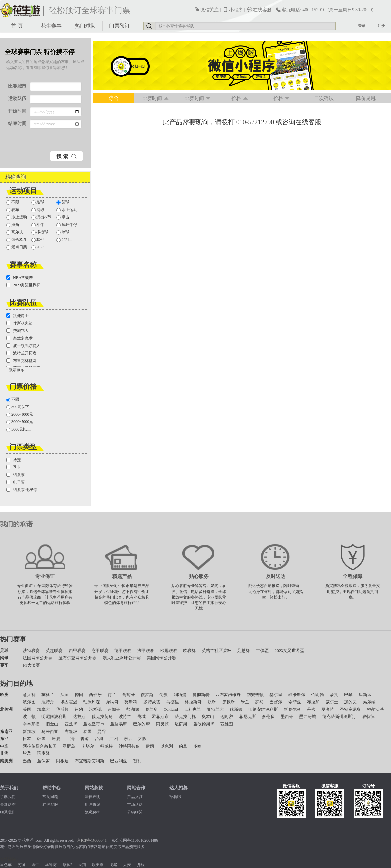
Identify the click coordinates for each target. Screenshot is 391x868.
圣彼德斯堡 (204, 724)
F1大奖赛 (31, 665)
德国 (79, 695)
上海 (70, 739)
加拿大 (43, 709)
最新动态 (8, 805)
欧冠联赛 (169, 650)
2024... (64, 240)
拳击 (63, 217)
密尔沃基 (375, 709)
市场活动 (135, 805)
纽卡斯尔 (297, 695)
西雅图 (227, 724)
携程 (141, 865)
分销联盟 (135, 812)
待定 (14, 460)
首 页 (17, 26)
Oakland (171, 709)
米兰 (245, 702)
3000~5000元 (20, 422)
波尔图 (29, 702)
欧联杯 (189, 650)
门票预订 (120, 26)
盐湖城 (133, 709)
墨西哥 (287, 716)
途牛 (35, 865)
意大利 (29, 695)
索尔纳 (369, 702)
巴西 (27, 761)
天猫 (82, 865)
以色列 (167, 746)
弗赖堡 (229, 702)
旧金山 (52, 724)
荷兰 (112, 695)
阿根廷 (62, 761)
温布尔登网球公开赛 (77, 658)
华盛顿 (62, 709)
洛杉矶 (95, 709)
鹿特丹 (48, 702)
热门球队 (85, 26)
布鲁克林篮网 (21, 361)
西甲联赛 (77, 650)
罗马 (259, 702)
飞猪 (113, 865)
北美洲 (6, 709)
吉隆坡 (71, 731)
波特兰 (125, 716)
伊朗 (150, 746)
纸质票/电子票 (22, 490)
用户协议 (93, 805)
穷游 (22, 865)
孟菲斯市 (160, 716)
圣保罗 (43, 761)
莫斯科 (131, 702)
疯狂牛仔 (67, 225)
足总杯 (244, 650)
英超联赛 (54, 650)
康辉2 (67, 865)
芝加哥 (114, 709)
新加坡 (29, 731)
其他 (38, 240)
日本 (27, 739)
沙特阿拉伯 (129, 746)
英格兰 (48, 695)
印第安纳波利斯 (263, 709)
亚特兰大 (215, 709)
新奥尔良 (292, 709)
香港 (85, 739)
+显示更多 (15, 370)
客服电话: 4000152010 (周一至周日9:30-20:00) (325, 10)
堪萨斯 (181, 724)
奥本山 (208, 716)
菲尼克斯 (248, 716)
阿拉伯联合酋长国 (40, 746)
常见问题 (50, 797)
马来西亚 (50, 731)
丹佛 (311, 709)
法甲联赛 (146, 650)
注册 (381, 26)
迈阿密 (227, 716)
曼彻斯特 (201, 695)
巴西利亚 (119, 761)
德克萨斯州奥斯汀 (339, 716)
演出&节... (43, 217)
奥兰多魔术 (19, 338)
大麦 (127, 865)
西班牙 (95, 695)
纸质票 (15, 475)
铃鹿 (56, 739)
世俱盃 (262, 650)
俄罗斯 (147, 695)
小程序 (233, 10)
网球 (38, 210)
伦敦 (164, 695)
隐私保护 (93, 812)
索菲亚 (295, 702)
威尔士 (332, 702)
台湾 (99, 739)
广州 (114, 739)
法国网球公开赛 (38, 658)
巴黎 (348, 695)
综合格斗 (17, 240)
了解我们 (8, 797)
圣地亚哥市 (94, 724)
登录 (362, 26)
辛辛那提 (31, 724)
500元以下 (18, 407)
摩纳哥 (112, 702)
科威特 (106, 746)
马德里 (173, 702)
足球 (38, 202)
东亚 (4, 739)
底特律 (368, 716)
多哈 (197, 746)
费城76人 (17, 331)
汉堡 (212, 702)
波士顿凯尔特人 (23, 346)
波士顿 (29, 716)
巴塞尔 (276, 702)
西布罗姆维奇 (228, 695)
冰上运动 (17, 217)
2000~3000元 (20, 414)
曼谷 (102, 731)
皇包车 (6, 865)
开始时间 (17, 111)
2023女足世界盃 (290, 650)
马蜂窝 (51, 865)
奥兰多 (151, 709)
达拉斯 (79, 716)
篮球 (63, 202)
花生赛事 (51, 26)
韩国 (41, 739)
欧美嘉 (98, 865)
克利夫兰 (192, 709)
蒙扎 (334, 695)
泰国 (87, 731)
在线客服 (259, 10)
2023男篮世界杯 (23, 285)
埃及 (27, 753)
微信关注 (206, 10)
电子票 (15, 482)
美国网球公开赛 (161, 658)
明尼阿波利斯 (54, 716)
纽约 (79, 709)
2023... (39, 247)
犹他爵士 (17, 316)
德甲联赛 (123, 650)
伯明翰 (318, 695)
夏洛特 (328, 709)
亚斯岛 (69, 746)
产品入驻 (135, 797)
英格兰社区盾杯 (217, 650)
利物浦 (180, 695)
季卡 (14, 467)
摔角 (13, 225)
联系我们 (8, 812)
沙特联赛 (31, 650)
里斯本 (365, 695)
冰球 (63, 232)
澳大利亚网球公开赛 (122, 658)
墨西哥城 (308, 716)
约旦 (183, 746)
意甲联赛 (100, 650)
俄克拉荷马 (102, 716)
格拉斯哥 (193, 702)
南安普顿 (255, 695)
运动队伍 (17, 98)
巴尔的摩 (141, 724)
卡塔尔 (88, 746)
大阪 (142, 739)
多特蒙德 (152, 702)
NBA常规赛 (20, 278)
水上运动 (67, 210)
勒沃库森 (92, 702)
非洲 (4, 753)
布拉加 (313, 702)
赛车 (13, 210)
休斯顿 (236, 709)
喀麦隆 (43, 753)
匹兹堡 (71, 724)
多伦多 (268, 716)
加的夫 (350, 702)
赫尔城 (276, 695)
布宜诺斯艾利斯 (89, 761)
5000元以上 (19, 429)
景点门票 (17, 247)
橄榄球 (40, 232)
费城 (141, 716)
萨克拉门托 (185, 716)
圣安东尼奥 (350, 709)
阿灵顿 (162, 724)
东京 (128, 739)
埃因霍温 (69, 702)
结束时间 (17, 124)
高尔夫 (15, 232)
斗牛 (38, 225)
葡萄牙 (129, 695)
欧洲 (4, 695)
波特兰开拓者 (21, 353)
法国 (65, 695)
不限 (13, 202)
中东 (4, 746)
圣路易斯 (119, 724)
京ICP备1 (85, 840)
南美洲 (6, 761)
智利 (137, 761)
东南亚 (6, 731)
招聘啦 (175, 797)
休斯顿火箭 (19, 323)
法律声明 (93, 797)
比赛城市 (17, 86)
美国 (27, 709)
